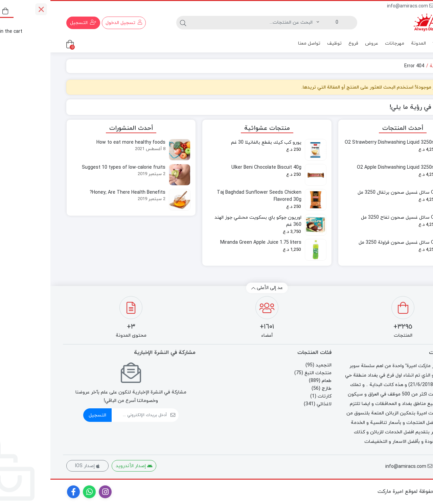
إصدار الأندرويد (84, 466)
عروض (321, 43)
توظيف (284, 43)
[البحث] (203, 23)
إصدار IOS (37, 466)
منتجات (398, 44)
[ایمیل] (89, 415)
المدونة (368, 43)
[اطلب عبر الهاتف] (417, 481)
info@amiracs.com (360, 6)
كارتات (274, 396)
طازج (276, 389)
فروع (303, 43)
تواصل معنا (259, 43)
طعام (276, 381)
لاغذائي (274, 404)
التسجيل (47, 415)
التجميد (273, 365)
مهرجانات (344, 43)
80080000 (403, 6)
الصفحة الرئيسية (396, 66)
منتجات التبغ (268, 373)
